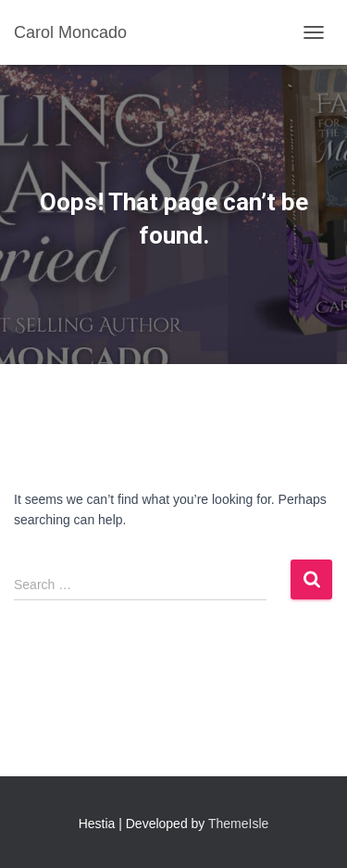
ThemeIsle (238, 824)
